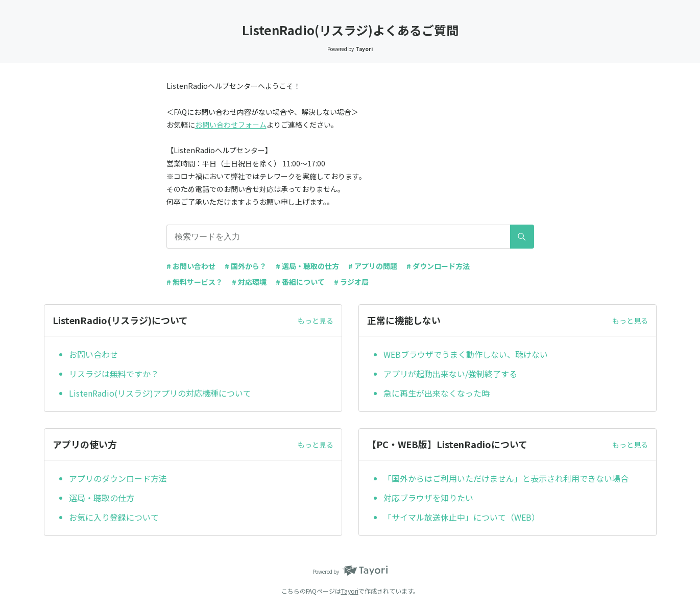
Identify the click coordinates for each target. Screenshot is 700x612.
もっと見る (316, 321)
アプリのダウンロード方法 (118, 478)
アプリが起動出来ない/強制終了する (450, 374)
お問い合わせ (93, 354)
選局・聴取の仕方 (102, 498)
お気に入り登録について (114, 517)
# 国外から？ (246, 266)
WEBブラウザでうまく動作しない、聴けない (466, 354)
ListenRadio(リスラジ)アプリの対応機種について (160, 393)
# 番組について (300, 282)
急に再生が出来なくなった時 (437, 393)
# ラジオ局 (351, 282)
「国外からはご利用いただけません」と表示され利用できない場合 (506, 478)
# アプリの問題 (373, 266)
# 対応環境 (249, 282)
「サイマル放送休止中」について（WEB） (462, 517)
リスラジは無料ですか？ (114, 374)
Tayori (350, 591)
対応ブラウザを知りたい (428, 498)
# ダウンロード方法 (438, 266)
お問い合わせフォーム (231, 125)
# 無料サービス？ (195, 282)
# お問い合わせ (191, 266)
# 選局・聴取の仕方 (307, 266)
